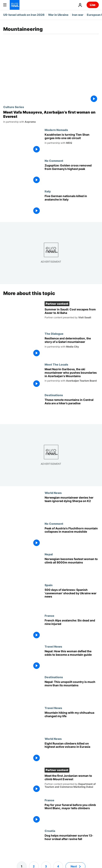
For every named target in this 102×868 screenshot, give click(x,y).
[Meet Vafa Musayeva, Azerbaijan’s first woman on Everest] (51, 117)
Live (93, 5)
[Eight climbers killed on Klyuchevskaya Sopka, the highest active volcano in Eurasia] (72, 752)
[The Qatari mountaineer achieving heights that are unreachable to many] (72, 347)
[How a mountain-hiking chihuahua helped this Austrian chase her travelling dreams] (72, 722)
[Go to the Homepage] (15, 5)
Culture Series (14, 107)
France (49, 616)
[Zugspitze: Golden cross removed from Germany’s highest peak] (72, 174)
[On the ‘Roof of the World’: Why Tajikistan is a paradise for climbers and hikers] (72, 409)
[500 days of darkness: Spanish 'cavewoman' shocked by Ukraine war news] (72, 599)
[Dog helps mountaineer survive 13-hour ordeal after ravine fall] (72, 844)
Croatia (50, 831)
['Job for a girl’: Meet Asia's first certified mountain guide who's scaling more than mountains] (72, 660)
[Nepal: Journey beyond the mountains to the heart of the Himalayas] (72, 691)
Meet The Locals (56, 364)
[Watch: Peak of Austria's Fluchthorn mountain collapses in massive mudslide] (72, 537)
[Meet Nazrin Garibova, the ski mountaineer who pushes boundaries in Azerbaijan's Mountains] (72, 378)
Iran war (78, 15)
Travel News (53, 646)
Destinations (54, 395)
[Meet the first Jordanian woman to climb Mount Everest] (72, 784)
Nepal (49, 554)
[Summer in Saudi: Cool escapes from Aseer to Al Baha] (72, 318)
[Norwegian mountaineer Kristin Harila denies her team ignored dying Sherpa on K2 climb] (72, 506)
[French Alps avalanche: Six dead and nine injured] (72, 629)
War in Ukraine (58, 15)
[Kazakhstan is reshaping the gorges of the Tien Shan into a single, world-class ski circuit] (72, 144)
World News (53, 493)
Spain (49, 585)
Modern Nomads (56, 130)
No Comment (54, 161)
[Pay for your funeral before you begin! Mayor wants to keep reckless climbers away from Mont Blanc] (72, 814)
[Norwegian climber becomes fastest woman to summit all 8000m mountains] (72, 568)
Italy (48, 191)
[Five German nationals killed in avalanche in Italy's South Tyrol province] (72, 205)
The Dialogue (54, 334)
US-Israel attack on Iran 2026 (24, 15)
